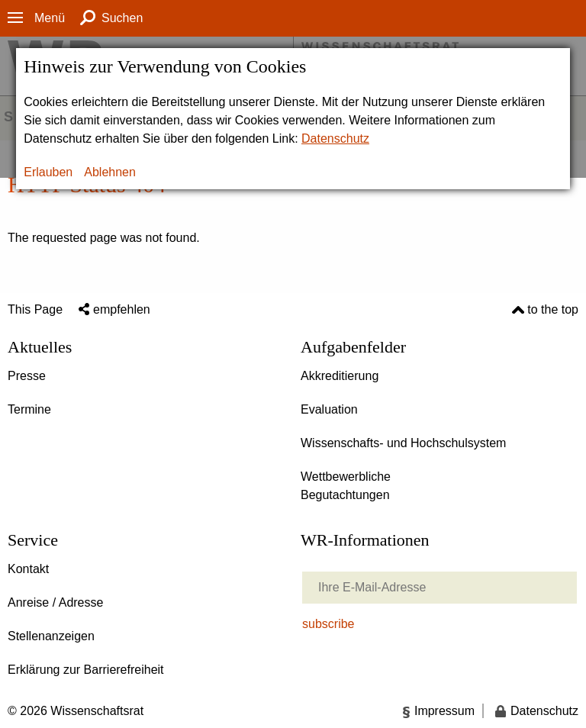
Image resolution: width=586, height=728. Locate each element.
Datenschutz (335, 139)
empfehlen (122, 309)
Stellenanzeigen (51, 636)
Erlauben (48, 172)
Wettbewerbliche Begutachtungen (346, 486)
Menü (50, 18)
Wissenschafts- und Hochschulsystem (403, 443)
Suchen (122, 18)
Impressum (444, 711)
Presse (27, 376)
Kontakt (28, 569)
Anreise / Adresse (55, 602)
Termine (29, 409)
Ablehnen (110, 172)
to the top (553, 309)
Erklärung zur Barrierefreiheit (86, 670)
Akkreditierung (340, 376)
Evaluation (329, 409)
